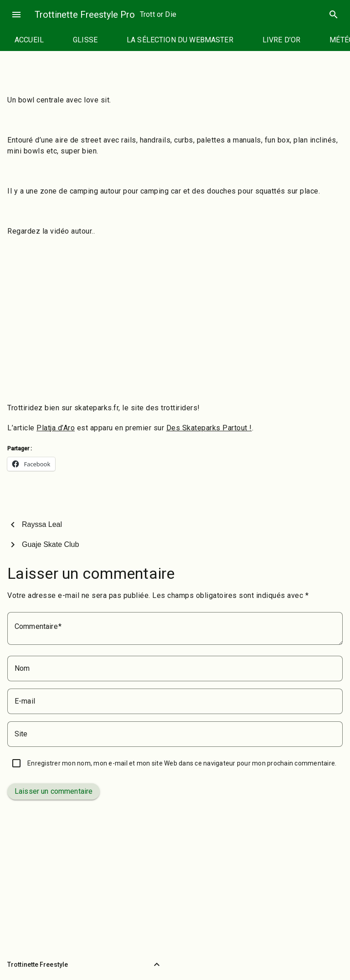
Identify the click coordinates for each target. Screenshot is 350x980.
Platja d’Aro (56, 428)
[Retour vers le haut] (157, 965)
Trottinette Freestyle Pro (85, 15)
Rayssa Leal (42, 524)
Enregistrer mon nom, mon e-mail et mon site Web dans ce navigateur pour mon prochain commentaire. (182, 763)
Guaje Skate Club (50, 544)
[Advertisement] (175, 330)
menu (16, 15)
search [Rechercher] (334, 15)
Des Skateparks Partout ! (209, 428)
